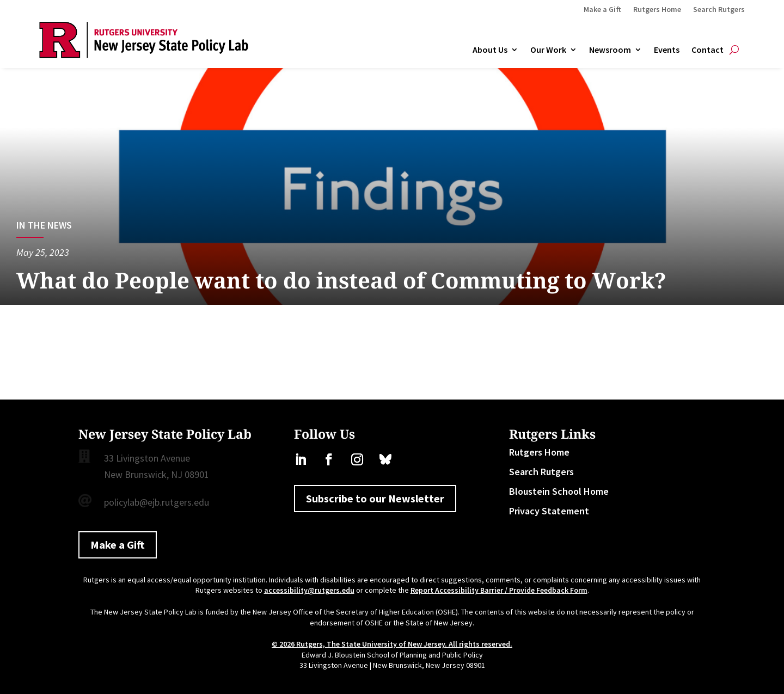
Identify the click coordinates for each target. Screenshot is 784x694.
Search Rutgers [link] (719, 10)
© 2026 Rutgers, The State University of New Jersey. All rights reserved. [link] (392, 644)
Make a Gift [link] (602, 10)
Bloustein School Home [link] (559, 491)
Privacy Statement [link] (549, 511)
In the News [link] (44, 225)
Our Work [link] (548, 50)
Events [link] (667, 50)
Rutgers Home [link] (657, 10)
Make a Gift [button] (118, 545)
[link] (144, 55)
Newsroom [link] (610, 50)
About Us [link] (490, 50)
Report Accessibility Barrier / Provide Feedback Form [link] (499, 590)
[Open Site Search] (734, 50)
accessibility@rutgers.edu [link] (309, 590)
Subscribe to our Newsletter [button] (375, 498)
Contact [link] (708, 50)
